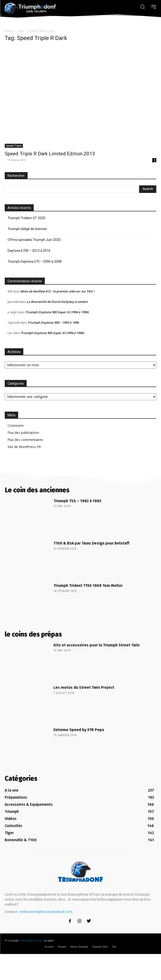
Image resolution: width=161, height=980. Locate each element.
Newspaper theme (32, 941)
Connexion (16, 425)
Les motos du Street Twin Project (84, 687)
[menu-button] (154, 7)
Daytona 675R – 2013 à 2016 (29, 251)
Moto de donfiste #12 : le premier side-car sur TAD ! (57, 291)
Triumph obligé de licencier (27, 229)
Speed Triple (14, 146)
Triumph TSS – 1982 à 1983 (77, 501)
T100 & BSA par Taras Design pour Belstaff (91, 543)
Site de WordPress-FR (24, 447)
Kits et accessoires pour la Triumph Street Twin (97, 645)
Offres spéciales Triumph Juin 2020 (34, 240)
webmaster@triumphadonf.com (46, 912)
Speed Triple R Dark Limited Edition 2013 (50, 154)
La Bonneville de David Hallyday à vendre (57, 302)
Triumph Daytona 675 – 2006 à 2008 (35, 261)
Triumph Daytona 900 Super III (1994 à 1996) (57, 312)
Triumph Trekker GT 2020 (26, 218)
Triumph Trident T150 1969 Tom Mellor (88, 586)
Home (9, 31)
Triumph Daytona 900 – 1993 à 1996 (53, 322)
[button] (142, 7)
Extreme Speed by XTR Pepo (79, 730)
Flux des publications (23, 433)
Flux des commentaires (25, 440)
